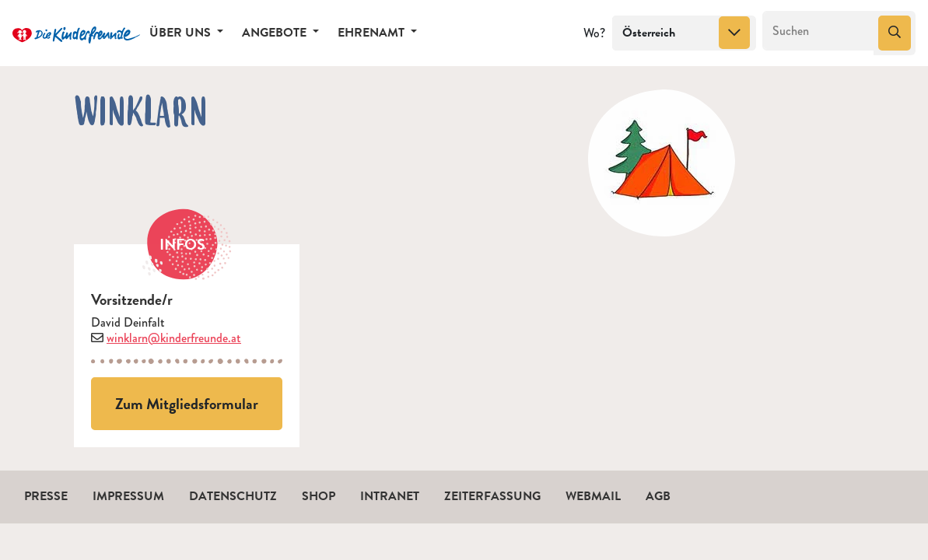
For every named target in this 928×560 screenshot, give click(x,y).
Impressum (128, 496)
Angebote (276, 33)
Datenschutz (233, 496)
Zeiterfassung (492, 496)
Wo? (594, 33)
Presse (46, 496)
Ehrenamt (373, 33)
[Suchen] (819, 31)
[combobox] (684, 33)
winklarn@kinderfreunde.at (174, 338)
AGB (658, 496)
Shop (319, 496)
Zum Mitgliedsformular (187, 404)
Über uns (182, 33)
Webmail (593, 496)
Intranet (390, 496)
